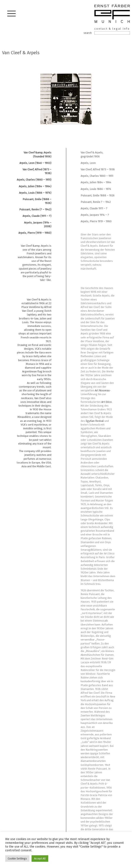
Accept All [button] (40, 859)
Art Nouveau (102, 390)
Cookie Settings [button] (17, 859)
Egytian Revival (95, 421)
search (88, 33)
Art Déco (107, 402)
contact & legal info (112, 29)
